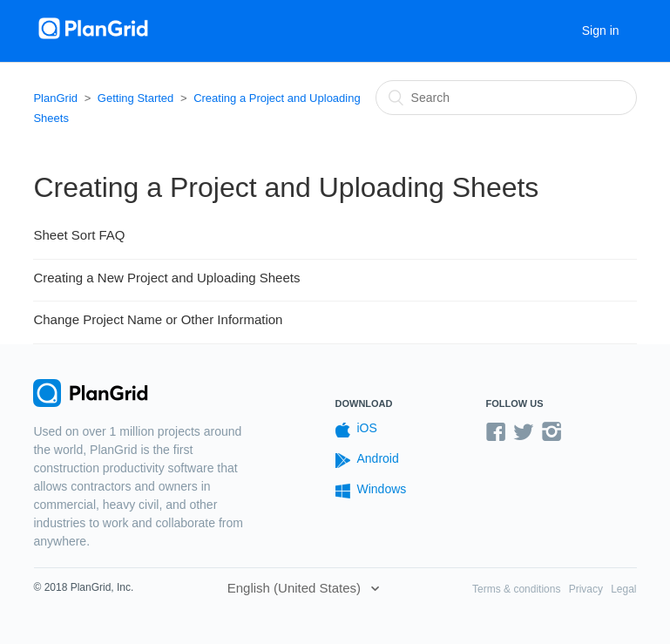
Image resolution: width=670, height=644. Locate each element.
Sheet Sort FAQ (79, 235)
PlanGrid (55, 98)
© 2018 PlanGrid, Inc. (83, 587)
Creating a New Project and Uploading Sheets (166, 278)
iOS (356, 429)
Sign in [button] (601, 31)
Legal (623, 589)
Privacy (586, 589)
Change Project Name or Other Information (158, 319)
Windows (371, 490)
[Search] (506, 98)
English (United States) (296, 588)
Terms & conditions (516, 589)
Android (367, 460)
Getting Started (135, 98)
